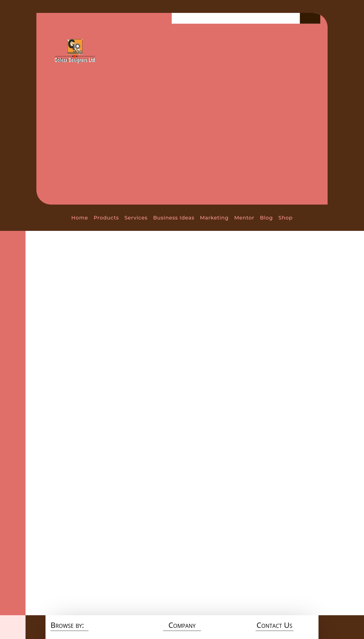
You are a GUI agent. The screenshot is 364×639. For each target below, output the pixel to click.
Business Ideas (174, 218)
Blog (266, 218)
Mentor (244, 218)
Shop (286, 218)
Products (106, 218)
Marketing (214, 218)
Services (136, 218)
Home (80, 218)
